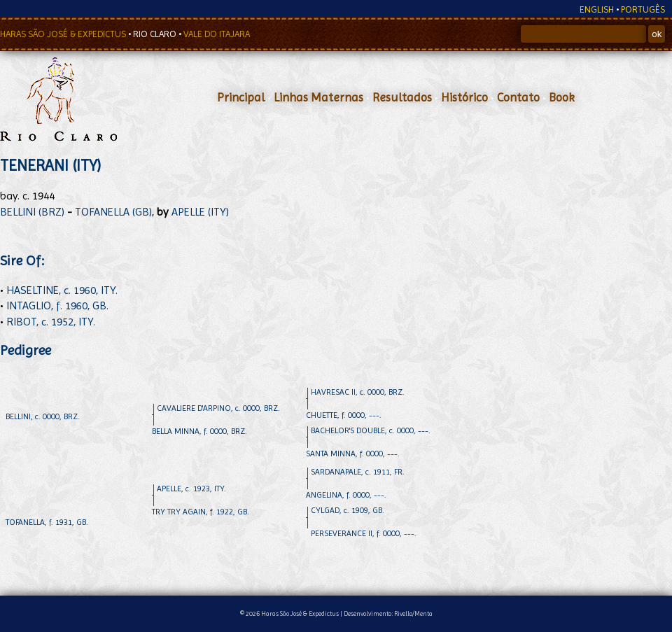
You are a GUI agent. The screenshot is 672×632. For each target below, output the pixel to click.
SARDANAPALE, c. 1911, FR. (358, 472)
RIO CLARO (156, 34)
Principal (241, 97)
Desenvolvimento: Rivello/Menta (388, 613)
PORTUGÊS (643, 9)
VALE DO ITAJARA (217, 34)
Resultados (402, 97)
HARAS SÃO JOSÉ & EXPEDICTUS (64, 34)
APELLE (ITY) (200, 212)
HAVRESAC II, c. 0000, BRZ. (358, 392)
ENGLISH (597, 9)
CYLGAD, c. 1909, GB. (348, 510)
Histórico (464, 97)
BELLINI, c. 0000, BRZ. (43, 416)
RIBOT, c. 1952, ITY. (51, 322)
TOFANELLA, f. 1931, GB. (47, 522)
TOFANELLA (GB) (113, 212)
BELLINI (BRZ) (32, 212)
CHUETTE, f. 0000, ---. (344, 415)
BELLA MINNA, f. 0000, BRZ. (199, 431)
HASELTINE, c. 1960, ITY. (62, 290)
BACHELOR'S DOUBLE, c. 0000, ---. (371, 430)
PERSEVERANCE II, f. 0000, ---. (364, 533)
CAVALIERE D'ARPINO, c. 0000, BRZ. (218, 408)
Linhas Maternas (318, 97)
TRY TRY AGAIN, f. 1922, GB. (201, 512)
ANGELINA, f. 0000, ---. (346, 495)
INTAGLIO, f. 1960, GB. (57, 306)
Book (562, 97)
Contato (518, 97)
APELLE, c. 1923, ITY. (191, 489)
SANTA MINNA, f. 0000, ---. (353, 454)
